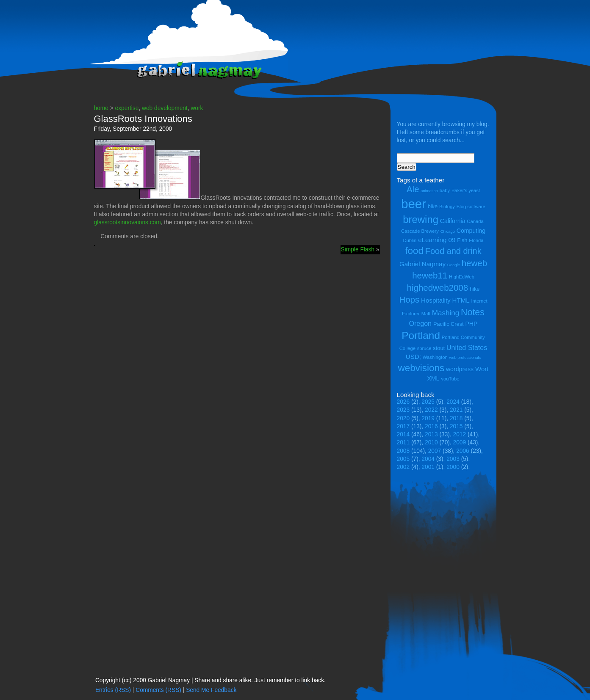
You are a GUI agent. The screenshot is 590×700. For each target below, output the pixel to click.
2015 (456, 426)
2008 (403, 451)
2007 (435, 451)
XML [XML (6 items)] (433, 378)
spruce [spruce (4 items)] (424, 348)
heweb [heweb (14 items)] (474, 263)
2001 (428, 467)
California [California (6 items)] (453, 221)
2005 (403, 459)
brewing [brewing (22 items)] (421, 219)
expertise (127, 108)
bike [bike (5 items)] (433, 206)
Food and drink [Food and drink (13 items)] (453, 251)
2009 (460, 442)
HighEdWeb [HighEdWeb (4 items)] (462, 277)
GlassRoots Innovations (143, 119)
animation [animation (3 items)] (429, 191)
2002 (403, 467)
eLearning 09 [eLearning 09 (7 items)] (437, 240)
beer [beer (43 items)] (414, 204)
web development (165, 108)
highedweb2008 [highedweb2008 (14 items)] (438, 288)
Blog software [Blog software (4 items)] (471, 207)
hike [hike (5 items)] (475, 289)
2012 (460, 434)
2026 (403, 402)
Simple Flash (358, 249)
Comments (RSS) (158, 690)
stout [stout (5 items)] (439, 348)
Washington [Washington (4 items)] (435, 357)
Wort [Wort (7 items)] (482, 369)
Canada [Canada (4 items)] (475, 221)
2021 (456, 410)
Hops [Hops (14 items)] (409, 299)
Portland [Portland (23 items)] (421, 335)
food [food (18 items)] (414, 251)
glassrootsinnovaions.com (127, 222)
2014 (403, 434)
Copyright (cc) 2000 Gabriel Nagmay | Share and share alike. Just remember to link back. (211, 680)
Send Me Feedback (211, 690)
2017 (403, 426)
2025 (428, 402)
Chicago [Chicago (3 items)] (448, 231)
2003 (453, 459)
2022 (431, 410)
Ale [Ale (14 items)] (413, 189)
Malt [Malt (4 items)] (426, 314)
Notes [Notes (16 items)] (473, 312)
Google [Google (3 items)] (454, 265)
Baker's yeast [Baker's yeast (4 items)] (466, 190)
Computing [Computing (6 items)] (471, 231)
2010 (431, 442)
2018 (456, 418)
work (197, 108)
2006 (463, 451)
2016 (431, 426)
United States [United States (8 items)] (467, 347)
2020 (403, 418)
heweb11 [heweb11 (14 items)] (430, 275)
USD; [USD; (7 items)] (413, 357)
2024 (453, 402)
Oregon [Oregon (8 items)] (421, 323)
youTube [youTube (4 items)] (450, 379)
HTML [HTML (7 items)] (461, 300)
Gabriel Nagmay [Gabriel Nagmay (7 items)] (422, 264)
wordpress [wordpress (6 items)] (460, 369)
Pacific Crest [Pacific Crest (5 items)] (449, 324)
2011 (403, 442)
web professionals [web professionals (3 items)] (465, 358)
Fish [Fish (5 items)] (462, 240)
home (101, 108)
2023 (403, 410)
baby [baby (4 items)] (445, 190)
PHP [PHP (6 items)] (471, 324)
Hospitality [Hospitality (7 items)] (436, 300)
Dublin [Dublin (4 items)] (410, 240)
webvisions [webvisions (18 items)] (421, 368)
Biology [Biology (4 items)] (447, 207)
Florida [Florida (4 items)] (476, 240)
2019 (428, 418)
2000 (453, 467)
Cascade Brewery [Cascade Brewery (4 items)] (420, 231)
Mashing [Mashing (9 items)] (446, 313)
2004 (428, 459)
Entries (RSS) (113, 690)
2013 (431, 434)
